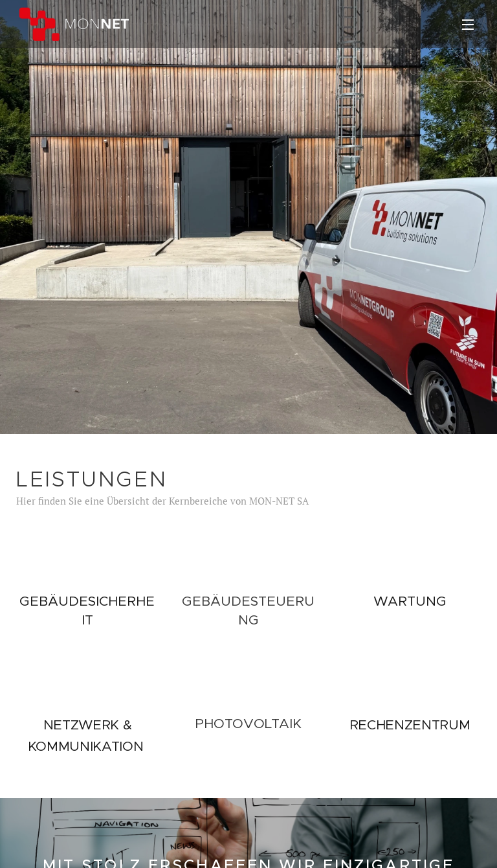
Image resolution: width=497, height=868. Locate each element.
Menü (468, 25)
